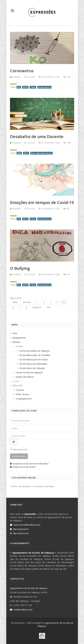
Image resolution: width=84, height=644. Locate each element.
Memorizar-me (20, 449)
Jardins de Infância (25, 377)
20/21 (25, 87)
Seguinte (37, 307)
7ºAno (33, 87)
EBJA (19, 153)
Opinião (31, 77)
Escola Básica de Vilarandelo (33, 364)
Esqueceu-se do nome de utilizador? (29, 464)
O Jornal (20, 390)
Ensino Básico (44, 87)
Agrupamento (19, 338)
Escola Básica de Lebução (32, 368)
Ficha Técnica (22, 394)
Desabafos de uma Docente (37, 136)
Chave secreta (10, 433)
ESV (19, 87)
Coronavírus (22, 71)
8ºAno (33, 219)
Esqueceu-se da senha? (23, 467)
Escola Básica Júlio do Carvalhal (35, 355)
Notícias (16, 342)
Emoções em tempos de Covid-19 (42, 202)
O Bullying (20, 268)
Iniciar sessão (19, 456)
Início (15, 302)
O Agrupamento (24, 399)
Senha (10, 425)
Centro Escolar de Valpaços (29, 372)
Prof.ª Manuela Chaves (41, 153)
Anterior (27, 302)
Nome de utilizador (10, 418)
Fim (48, 307)
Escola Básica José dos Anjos (34, 359)
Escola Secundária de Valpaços (35, 351)
